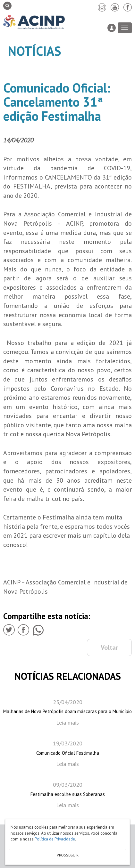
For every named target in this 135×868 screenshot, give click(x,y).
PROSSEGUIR (68, 855)
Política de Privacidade (55, 839)
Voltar (109, 647)
